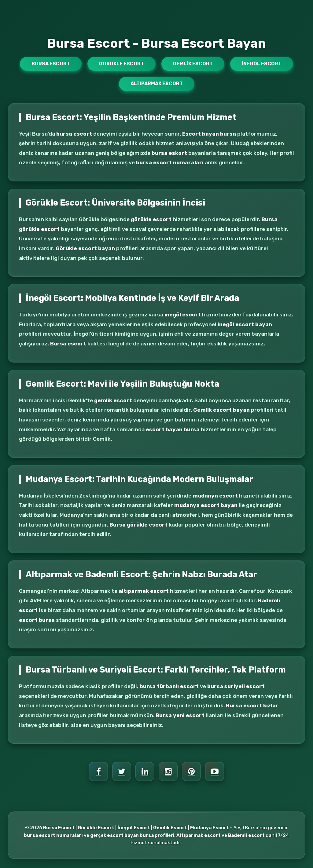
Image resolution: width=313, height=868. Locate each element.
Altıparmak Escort (157, 84)
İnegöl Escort (262, 64)
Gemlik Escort (193, 64)
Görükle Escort (122, 64)
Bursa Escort (51, 64)
